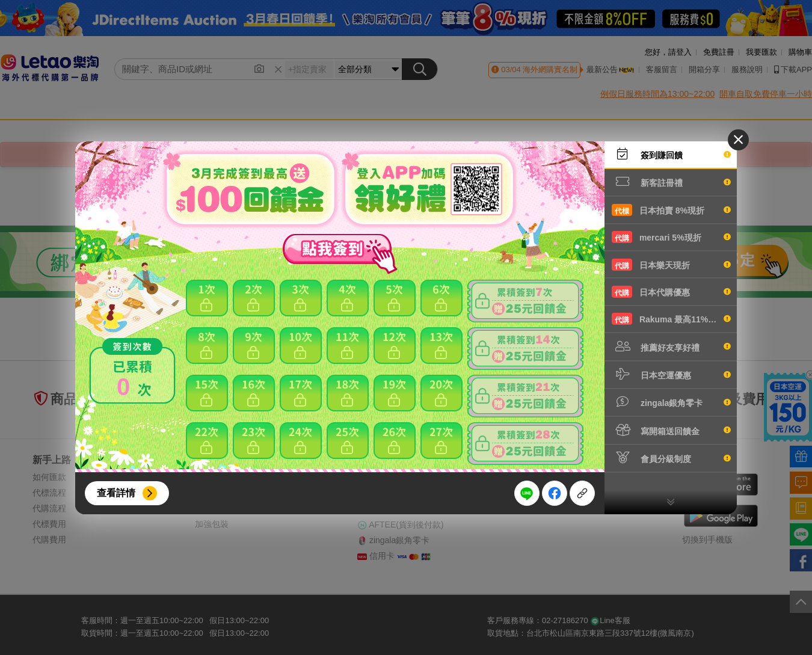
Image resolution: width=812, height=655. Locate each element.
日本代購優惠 (671, 292)
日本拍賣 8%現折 (671, 210)
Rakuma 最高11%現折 (671, 319)
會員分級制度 (671, 458)
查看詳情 (116, 493)
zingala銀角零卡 (671, 402)
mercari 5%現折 (671, 237)
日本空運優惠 (671, 374)
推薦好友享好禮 (671, 346)
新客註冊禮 (671, 182)
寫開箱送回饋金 (671, 430)
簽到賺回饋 (671, 154)
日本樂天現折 (671, 265)
